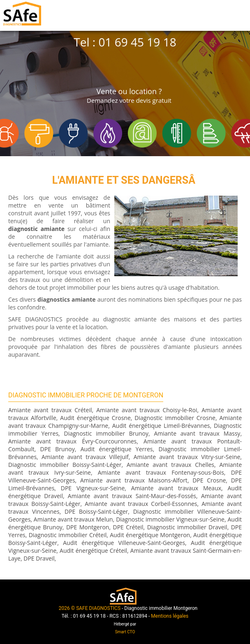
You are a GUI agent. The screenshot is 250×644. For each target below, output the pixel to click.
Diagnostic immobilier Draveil (187, 527)
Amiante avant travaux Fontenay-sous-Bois (161, 472)
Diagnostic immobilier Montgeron (161, 608)
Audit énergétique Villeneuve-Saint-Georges (124, 543)
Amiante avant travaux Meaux (176, 488)
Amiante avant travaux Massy (197, 433)
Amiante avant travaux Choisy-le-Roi (147, 410)
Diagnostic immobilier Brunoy (106, 433)
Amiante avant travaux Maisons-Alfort (134, 480)
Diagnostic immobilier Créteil (68, 535)
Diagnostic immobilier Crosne (175, 418)
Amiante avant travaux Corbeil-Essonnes (141, 504)
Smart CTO (125, 632)
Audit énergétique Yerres (117, 449)
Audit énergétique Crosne (95, 418)
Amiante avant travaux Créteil (50, 410)
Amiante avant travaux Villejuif (85, 457)
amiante (53, 229)
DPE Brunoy (58, 449)
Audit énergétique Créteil (93, 551)
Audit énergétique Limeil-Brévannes (161, 426)
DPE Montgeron (88, 527)
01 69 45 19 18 (137, 42)
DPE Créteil (128, 527)
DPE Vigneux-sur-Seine (93, 488)
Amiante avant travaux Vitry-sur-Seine (187, 457)
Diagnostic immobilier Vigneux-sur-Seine (170, 519)
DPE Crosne (209, 480)
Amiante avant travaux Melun (73, 519)
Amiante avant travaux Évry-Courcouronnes (72, 441)
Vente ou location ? (129, 95)
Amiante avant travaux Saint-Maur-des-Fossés (132, 496)
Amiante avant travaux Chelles (170, 465)
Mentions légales (170, 616)
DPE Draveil (39, 558)
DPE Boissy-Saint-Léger (96, 511)
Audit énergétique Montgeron (150, 535)
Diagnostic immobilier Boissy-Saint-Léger (65, 465)
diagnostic (23, 229)
